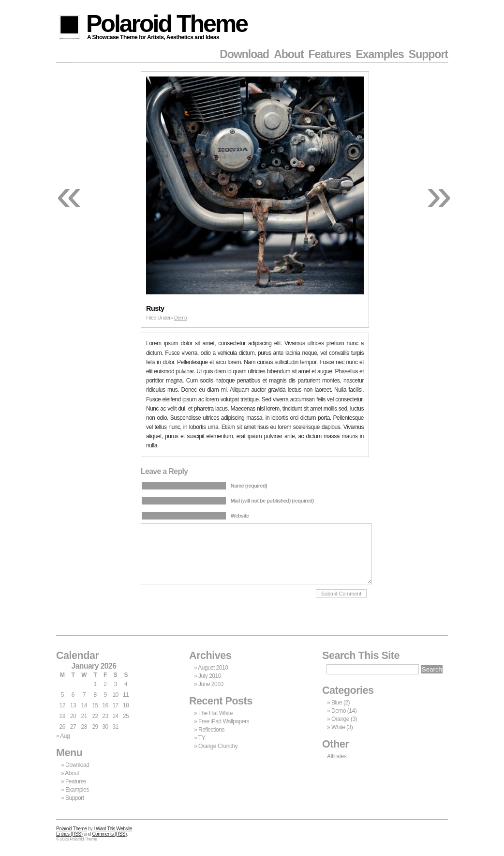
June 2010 (211, 684)
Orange (340, 719)
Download (244, 54)
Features (330, 54)
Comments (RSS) (109, 834)
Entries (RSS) (69, 834)
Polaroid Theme (167, 25)
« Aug (63, 736)
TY (202, 738)
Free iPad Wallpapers (224, 721)
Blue (337, 703)
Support (428, 54)
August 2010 (213, 668)
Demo (181, 318)
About (289, 54)
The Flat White (215, 713)
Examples (379, 54)
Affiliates (337, 756)
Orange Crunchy (218, 746)
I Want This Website (113, 829)
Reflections (211, 730)
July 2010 (210, 676)
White (338, 727)
